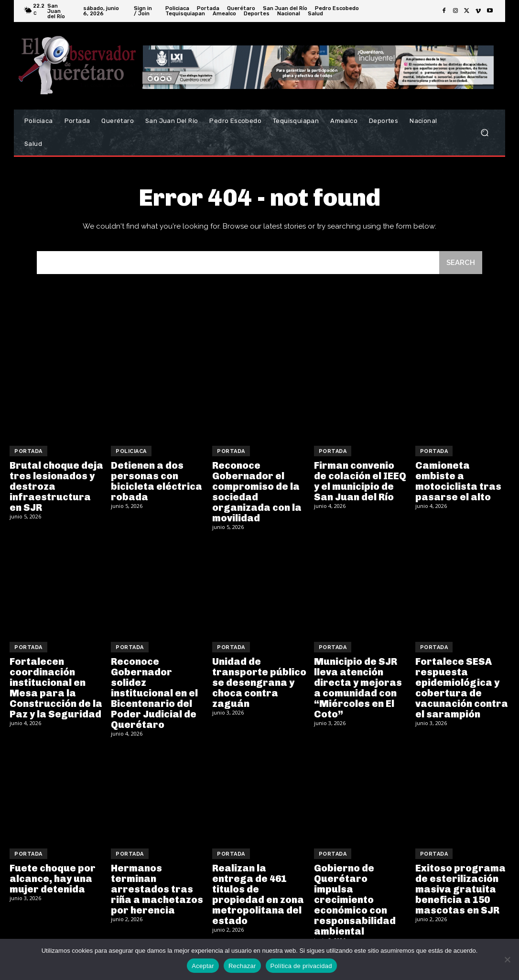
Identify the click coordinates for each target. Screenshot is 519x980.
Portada (28, 451)
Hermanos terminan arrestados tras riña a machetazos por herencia (157, 889)
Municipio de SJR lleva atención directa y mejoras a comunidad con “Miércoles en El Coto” (358, 688)
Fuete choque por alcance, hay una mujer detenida (53, 879)
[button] (484, 133)
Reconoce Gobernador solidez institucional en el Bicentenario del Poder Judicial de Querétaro (154, 693)
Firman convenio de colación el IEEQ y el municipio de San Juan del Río (360, 481)
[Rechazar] (507, 959)
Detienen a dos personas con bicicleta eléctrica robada (157, 481)
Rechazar (242, 966)
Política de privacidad (301, 966)
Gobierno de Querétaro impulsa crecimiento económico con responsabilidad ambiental (355, 900)
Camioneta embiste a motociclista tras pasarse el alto (458, 481)
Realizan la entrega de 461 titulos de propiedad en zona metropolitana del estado (258, 894)
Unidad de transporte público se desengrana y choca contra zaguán (259, 683)
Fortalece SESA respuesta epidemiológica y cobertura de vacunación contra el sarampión (462, 688)
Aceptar (203, 966)
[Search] (461, 263)
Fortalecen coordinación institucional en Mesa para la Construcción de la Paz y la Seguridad (56, 688)
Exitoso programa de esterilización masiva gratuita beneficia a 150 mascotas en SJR (460, 889)
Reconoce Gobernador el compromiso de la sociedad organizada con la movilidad (257, 492)
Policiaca (131, 451)
